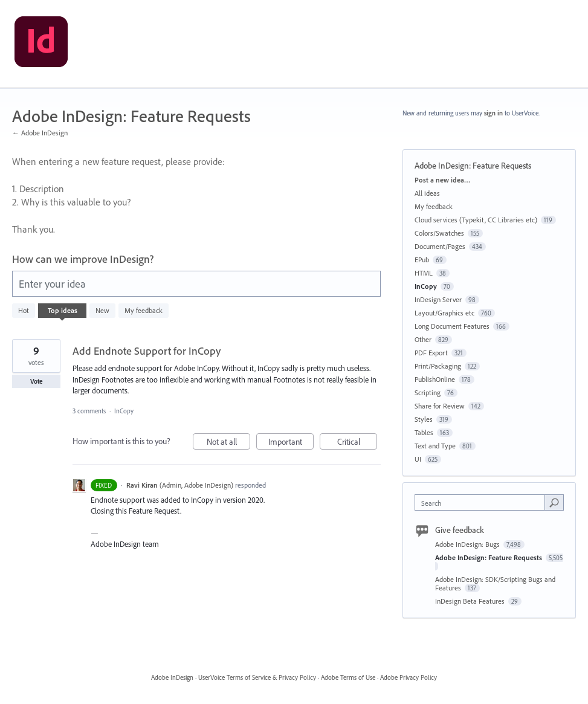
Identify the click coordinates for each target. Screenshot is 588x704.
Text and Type (435, 446)
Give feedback (460, 530)
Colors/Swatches (439, 233)
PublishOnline (435, 379)
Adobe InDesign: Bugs (468, 544)
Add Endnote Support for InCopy (147, 351)
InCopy (124, 411)
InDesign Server (438, 299)
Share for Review (440, 406)
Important (291, 443)
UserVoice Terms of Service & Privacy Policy (257, 677)
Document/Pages (440, 246)
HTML (424, 273)
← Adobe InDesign (40, 133)
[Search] (554, 502)
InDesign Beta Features (471, 601)
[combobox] (483, 502)
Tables (424, 432)
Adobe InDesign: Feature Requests (489, 557)
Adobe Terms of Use (348, 677)
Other (423, 339)
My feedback (144, 310)
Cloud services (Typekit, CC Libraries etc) (476, 220)
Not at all (229, 443)
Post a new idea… (442, 180)
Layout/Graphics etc (444, 313)
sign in (493, 113)
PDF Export (431, 353)
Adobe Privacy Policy (409, 677)
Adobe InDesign (172, 677)
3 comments (89, 411)
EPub (422, 260)
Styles (424, 419)
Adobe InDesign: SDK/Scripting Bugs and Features (495, 583)
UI (418, 459)
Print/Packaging (438, 366)
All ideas (427, 193)
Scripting (428, 392)
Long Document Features (452, 326)
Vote (37, 381)
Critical (357, 443)
